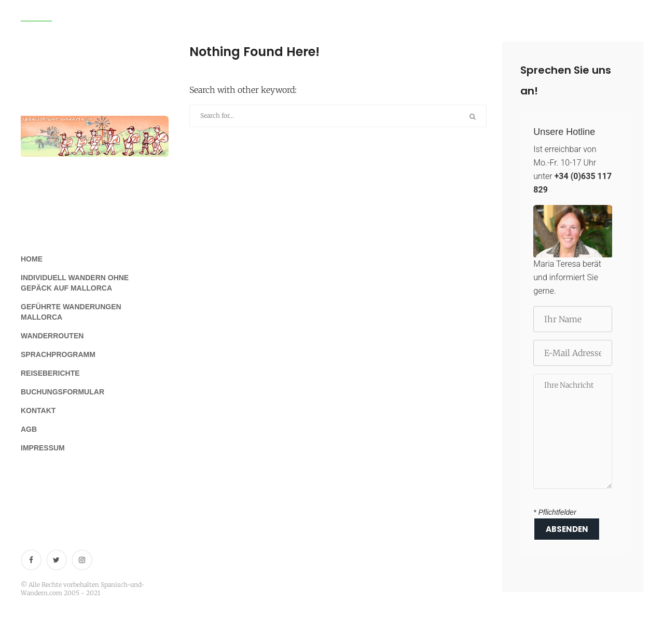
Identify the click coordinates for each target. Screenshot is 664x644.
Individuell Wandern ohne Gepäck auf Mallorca (75, 283)
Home (32, 259)
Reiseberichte (50, 373)
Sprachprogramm (58, 354)
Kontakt (38, 410)
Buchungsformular (63, 392)
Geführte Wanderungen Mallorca (71, 312)
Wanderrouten (52, 336)
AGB (29, 429)
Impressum (43, 448)
